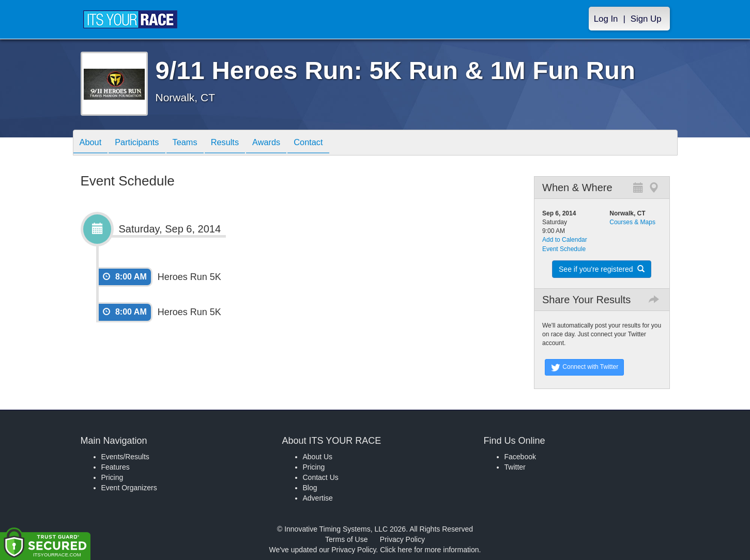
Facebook (520, 457)
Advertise (318, 498)
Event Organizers (129, 488)
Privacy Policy (402, 539)
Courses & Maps (632, 222)
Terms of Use (346, 539)
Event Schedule (564, 249)
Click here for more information (429, 550)
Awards (284, 143)
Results (238, 143)
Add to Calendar (565, 240)
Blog (310, 488)
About (93, 143)
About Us (318, 457)
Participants (143, 143)
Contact (330, 143)
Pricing (112, 477)
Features (116, 467)
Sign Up (646, 19)
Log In (606, 19)
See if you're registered (602, 269)
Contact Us (321, 477)
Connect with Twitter (584, 367)
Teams (195, 143)
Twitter (515, 467)
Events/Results (125, 457)
